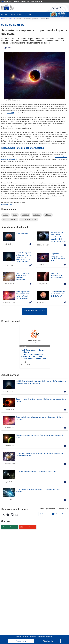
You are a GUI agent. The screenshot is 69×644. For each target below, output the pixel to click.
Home (3, 19)
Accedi (53, 8)
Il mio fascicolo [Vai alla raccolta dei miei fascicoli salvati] (58, 514)
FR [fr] (15, 25)
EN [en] (7, 25)
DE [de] (3, 25)
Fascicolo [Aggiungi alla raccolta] (44, 514)
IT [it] (19, 25)
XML (11, 527)
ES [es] (11, 25)
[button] (57, 8)
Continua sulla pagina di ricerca (34, 311)
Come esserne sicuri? (35, 1)
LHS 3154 (48, 215)
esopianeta (25, 215)
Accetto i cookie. (21, 641)
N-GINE (5, 215)
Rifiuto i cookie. (48, 641)
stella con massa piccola (29, 220)
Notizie (11, 19)
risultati (10, 113)
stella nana (37, 215)
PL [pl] (23, 25)
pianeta (15, 215)
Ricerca (61, 8)
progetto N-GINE (7, 205)
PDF (29, 527)
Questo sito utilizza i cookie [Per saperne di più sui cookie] (25, 637)
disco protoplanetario (10, 220)
